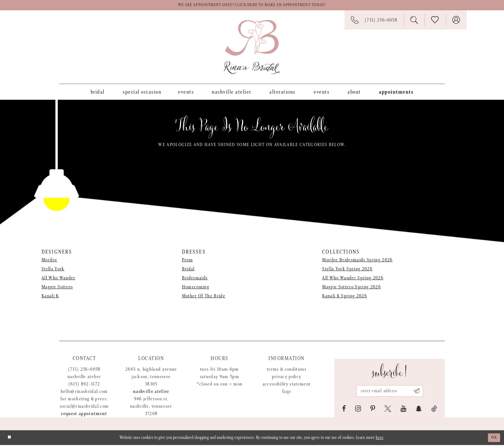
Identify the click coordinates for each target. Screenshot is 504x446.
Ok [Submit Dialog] (494, 439)
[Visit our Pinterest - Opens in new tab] (373, 410)
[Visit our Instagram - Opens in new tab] (358, 410)
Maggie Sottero (57, 288)
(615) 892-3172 (84, 385)
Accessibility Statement (287, 385)
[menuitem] (98, 93)
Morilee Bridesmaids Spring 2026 (357, 261)
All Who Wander (59, 279)
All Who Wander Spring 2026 (353, 279)
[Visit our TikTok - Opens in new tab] (434, 410)
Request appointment (84, 415)
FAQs (287, 392)
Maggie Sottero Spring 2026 (351, 288)
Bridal (188, 270)
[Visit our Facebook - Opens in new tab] (344, 410)
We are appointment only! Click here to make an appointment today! (252, 6)
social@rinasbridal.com (84, 407)
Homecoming (196, 288)
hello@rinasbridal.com (84, 392)
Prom (187, 261)
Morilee (49, 261)
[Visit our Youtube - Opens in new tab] (403, 410)
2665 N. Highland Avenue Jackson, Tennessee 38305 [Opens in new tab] (151, 378)
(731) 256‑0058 (84, 370)
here (380, 439)
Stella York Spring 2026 (347, 270)
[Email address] (390, 391)
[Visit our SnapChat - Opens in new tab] (419, 410)
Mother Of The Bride (204, 297)
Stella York (53, 270)
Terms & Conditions (287, 370)
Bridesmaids (195, 279)
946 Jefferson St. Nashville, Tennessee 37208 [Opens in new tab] (151, 407)
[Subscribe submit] (419, 391)
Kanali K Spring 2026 (345, 297)
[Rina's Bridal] (252, 48)
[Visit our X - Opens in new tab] (388, 410)
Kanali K (50, 297)
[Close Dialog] (10, 438)
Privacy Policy (287, 378)
